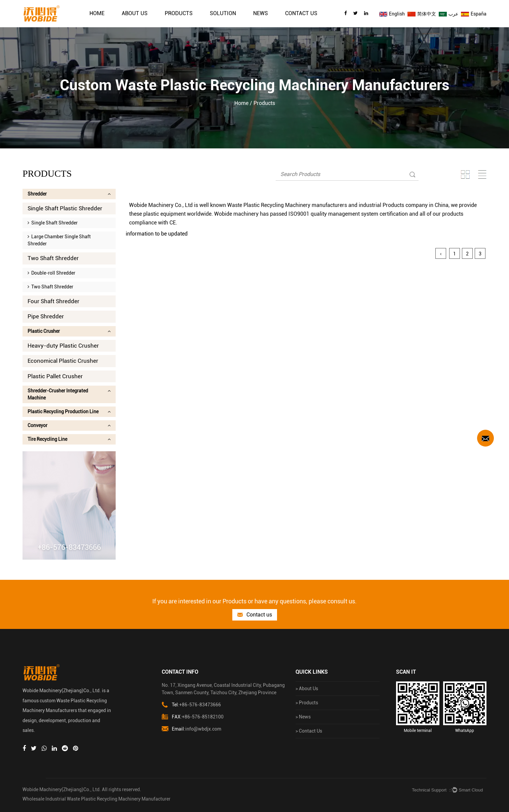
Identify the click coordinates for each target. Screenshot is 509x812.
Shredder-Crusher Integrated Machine (69, 394)
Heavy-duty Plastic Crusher (63, 346)
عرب (448, 14)
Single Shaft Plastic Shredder (65, 208)
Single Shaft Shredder (53, 223)
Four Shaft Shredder (53, 301)
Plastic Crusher (69, 331)
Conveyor (69, 425)
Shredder (69, 194)
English (392, 14)
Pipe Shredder (46, 316)
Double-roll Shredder (51, 273)
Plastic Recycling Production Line (69, 412)
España (474, 14)
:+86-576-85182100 (193, 717)
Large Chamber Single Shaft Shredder (59, 240)
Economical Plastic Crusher (63, 361)
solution (223, 13)
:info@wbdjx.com (191, 729)
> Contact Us (309, 731)
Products (179, 13)
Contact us (255, 615)
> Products (307, 703)
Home (97, 13)
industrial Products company (393, 205)
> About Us (307, 689)
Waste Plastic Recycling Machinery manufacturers (287, 205)
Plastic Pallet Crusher (55, 376)
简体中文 (422, 14)
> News (303, 717)
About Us (135, 13)
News (261, 13)
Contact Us (301, 13)
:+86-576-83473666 (191, 705)
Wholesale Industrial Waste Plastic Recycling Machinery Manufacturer (96, 799)
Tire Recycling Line (69, 439)
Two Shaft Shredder (53, 258)
